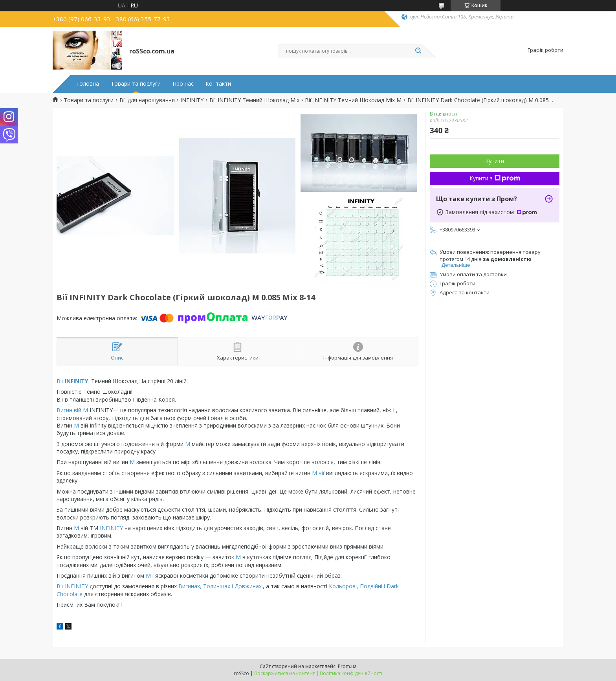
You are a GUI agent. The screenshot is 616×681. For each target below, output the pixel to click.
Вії (73, 381)
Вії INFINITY (72, 586)
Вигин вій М (73, 410)
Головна (88, 84)
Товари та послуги (136, 84)
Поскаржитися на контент (284, 673)
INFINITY (192, 100)
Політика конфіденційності (351, 673)
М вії (317, 473)
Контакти (218, 84)
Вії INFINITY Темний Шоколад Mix (254, 100)
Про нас (183, 84)
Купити (495, 161)
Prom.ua (347, 666)
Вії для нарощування (147, 100)
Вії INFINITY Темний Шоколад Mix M (353, 100)
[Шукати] (418, 51)
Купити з (495, 178)
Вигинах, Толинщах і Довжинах (220, 586)
